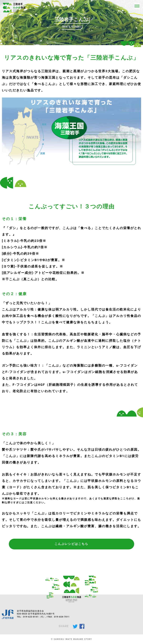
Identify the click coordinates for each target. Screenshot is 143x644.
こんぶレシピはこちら (71, 544)
